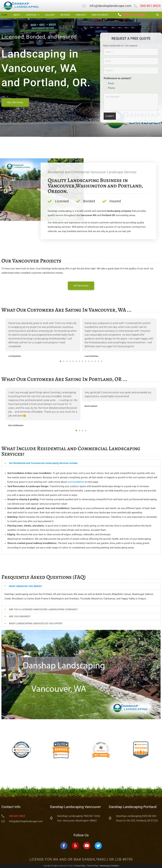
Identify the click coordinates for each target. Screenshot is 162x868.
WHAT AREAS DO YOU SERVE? (26, 586)
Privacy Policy (80, 866)
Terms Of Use (92, 866)
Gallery (50, 15)
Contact (81, 15)
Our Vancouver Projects (31, 261)
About (17, 15)
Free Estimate (100, 15)
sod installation (76, 482)
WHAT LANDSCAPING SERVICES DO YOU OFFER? (36, 623)
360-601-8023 (134, 15)
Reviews (65, 15)
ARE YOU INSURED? (20, 616)
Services (33, 15)
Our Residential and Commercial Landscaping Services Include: (43, 463)
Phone (111, 88)
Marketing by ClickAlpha (109, 866)
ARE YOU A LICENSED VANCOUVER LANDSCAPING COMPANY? (43, 609)
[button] (60, 361)
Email (111, 83)
